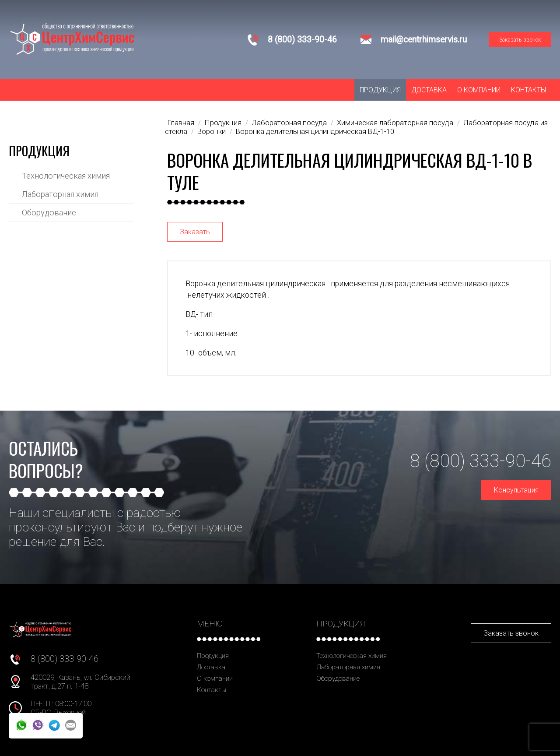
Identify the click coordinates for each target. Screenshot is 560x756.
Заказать (195, 232)
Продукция (380, 90)
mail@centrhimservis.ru (424, 40)
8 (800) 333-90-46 (302, 40)
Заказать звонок (520, 40)
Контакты (528, 90)
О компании (479, 90)
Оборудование (49, 213)
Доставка (429, 90)
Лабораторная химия (60, 194)
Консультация (516, 490)
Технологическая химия (66, 176)
